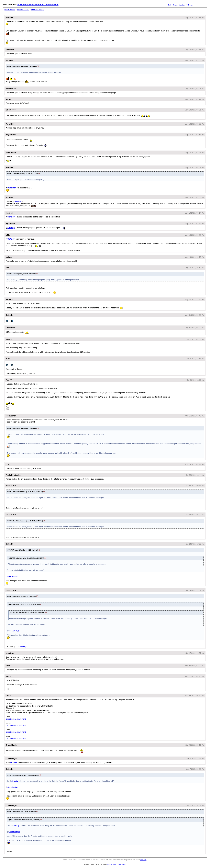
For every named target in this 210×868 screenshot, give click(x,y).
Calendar (190, 5)
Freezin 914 (12, 576)
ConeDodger (13, 787)
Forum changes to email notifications (38, 5)
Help (170, 5)
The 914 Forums (23, 10)
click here (143, 860)
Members (182, 5)
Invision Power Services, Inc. (117, 864)
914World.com (10, 10)
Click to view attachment (16, 719)
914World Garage (38, 10)
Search (175, 5)
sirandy (14, 762)
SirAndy (18, 201)
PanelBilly (12, 188)
